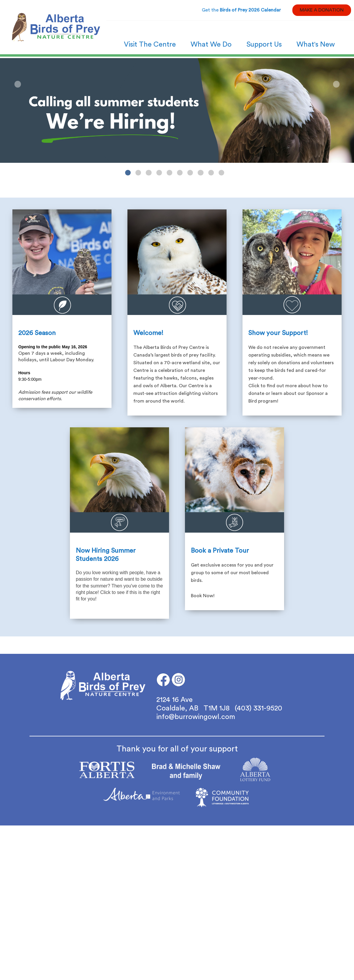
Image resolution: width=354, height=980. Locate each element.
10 (221, 173)
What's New (316, 45)
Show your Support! (278, 333)
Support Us (264, 45)
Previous (18, 84)
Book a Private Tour (220, 551)
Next (336, 84)
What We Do (211, 45)
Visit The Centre (150, 45)
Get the (241, 10)
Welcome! (148, 333)
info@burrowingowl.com (196, 717)
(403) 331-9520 (259, 708)
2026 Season (37, 333)
